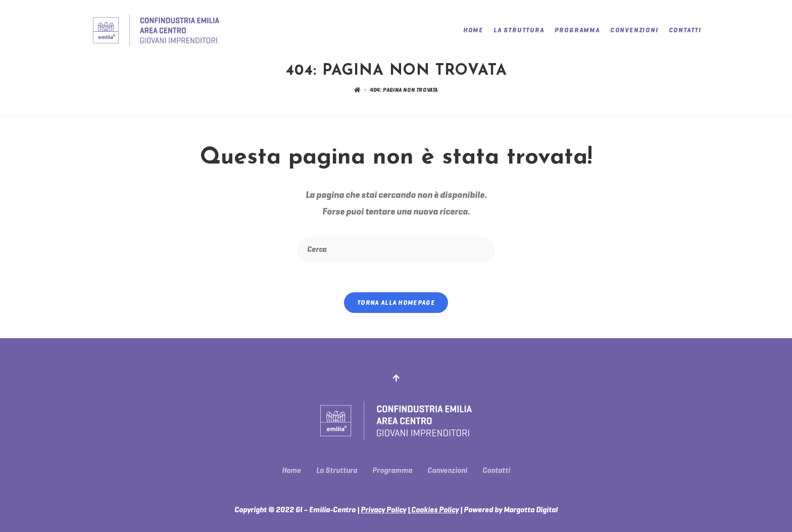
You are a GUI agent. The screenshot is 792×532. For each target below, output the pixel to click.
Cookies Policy (434, 510)
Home (291, 470)
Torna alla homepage (396, 303)
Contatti (496, 470)
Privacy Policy (383, 510)
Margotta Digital (531, 510)
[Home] (357, 90)
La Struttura (337, 470)
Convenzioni (447, 470)
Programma (392, 470)
